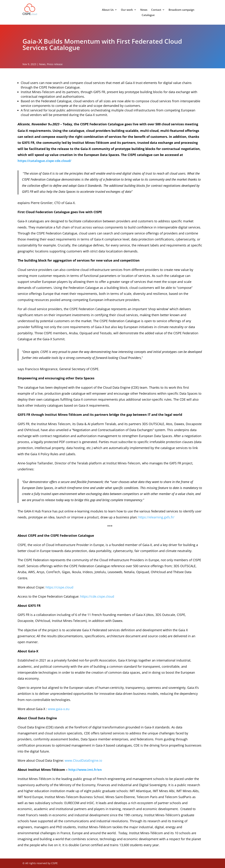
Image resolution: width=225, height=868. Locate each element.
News (144, 10)
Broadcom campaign (181, 10)
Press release (55, 64)
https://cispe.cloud (59, 587)
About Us (108, 10)
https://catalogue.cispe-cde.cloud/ (44, 161)
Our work (127, 10)
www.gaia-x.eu (59, 709)
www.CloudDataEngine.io (83, 760)
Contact (156, 10)
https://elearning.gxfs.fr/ (156, 517)
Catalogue (148, 15)
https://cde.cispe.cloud (97, 596)
